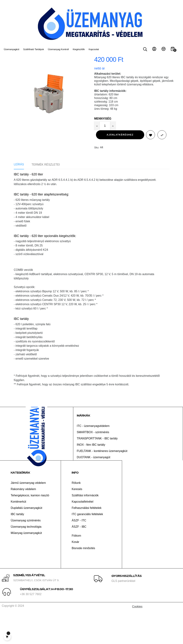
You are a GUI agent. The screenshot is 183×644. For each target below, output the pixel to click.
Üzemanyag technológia (26, 558)
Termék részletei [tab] (46, 196)
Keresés (77, 521)
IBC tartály (17, 546)
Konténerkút (18, 533)
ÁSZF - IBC (79, 558)
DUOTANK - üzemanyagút (94, 489)
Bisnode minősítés (83, 580)
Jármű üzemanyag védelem (28, 514)
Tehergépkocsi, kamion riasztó (30, 527)
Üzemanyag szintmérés (26, 552)
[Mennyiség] (105, 158)
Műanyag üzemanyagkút (26, 564)
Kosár (75, 573)
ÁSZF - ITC (79, 552)
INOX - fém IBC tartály (91, 476)
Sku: (97, 179)
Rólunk (76, 514)
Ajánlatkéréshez (120, 166)
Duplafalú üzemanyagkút (26, 539)
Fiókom (76, 567)
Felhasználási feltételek (86, 539)
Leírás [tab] (19, 196)
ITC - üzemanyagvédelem (93, 457)
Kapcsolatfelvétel (82, 533)
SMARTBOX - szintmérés (93, 464)
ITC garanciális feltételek (87, 546)
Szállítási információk (85, 527)
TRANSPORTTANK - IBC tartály (97, 470)
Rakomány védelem (23, 521)
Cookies (137, 638)
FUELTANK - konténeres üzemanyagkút (102, 482)
